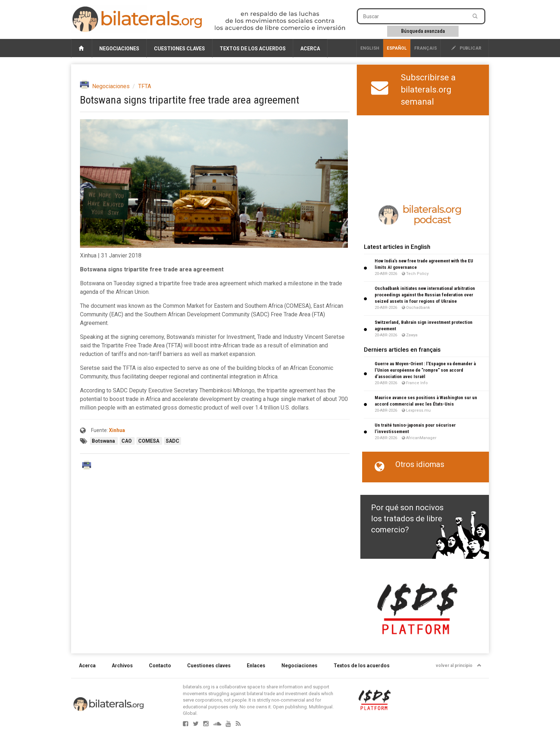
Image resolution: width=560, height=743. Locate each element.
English (370, 48)
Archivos (122, 666)
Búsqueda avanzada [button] (423, 31)
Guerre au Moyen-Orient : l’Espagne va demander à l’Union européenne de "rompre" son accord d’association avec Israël (425, 370)
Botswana (104, 441)
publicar (466, 48)
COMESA (149, 441)
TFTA (145, 86)
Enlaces (256, 666)
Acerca (310, 49)
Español (397, 48)
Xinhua (117, 430)
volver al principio (459, 666)
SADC (172, 441)
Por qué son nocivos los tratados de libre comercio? (407, 519)
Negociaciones (119, 49)
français (426, 48)
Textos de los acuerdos (253, 49)
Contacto (160, 666)
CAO (127, 441)
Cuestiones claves (179, 49)
